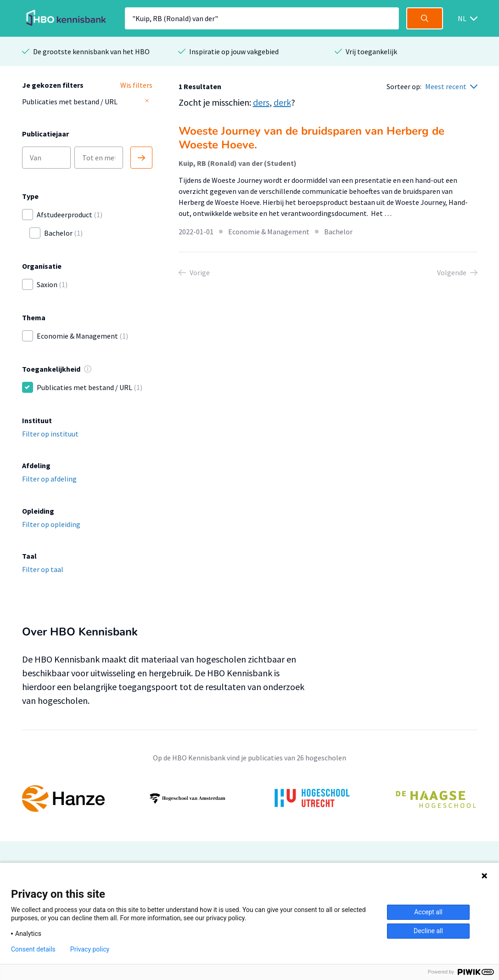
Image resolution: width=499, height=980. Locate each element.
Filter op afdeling (49, 479)
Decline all (428, 931)
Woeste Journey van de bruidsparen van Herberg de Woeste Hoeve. (311, 138)
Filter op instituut (50, 434)
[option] (250, 799)
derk (282, 102)
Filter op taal (43, 569)
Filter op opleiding (51, 524)
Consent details (33, 949)
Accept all (428, 912)
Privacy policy (90, 949)
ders (261, 102)
